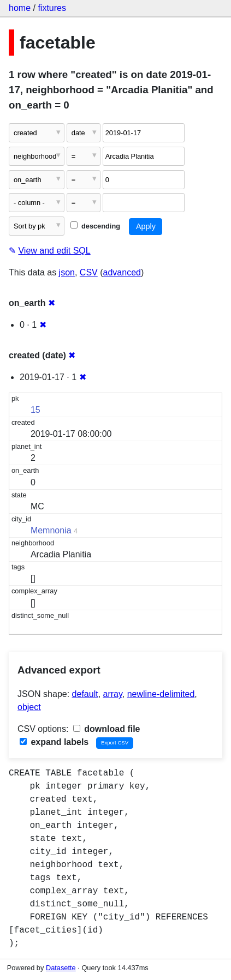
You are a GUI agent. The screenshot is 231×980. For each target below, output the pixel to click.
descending (95, 226)
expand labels (54, 742)
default (85, 694)
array (113, 694)
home (20, 8)
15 (35, 410)
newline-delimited (161, 694)
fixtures (52, 8)
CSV (89, 272)
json (67, 272)
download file (107, 729)
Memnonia (51, 530)
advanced (122, 272)
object (29, 707)
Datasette (61, 968)
